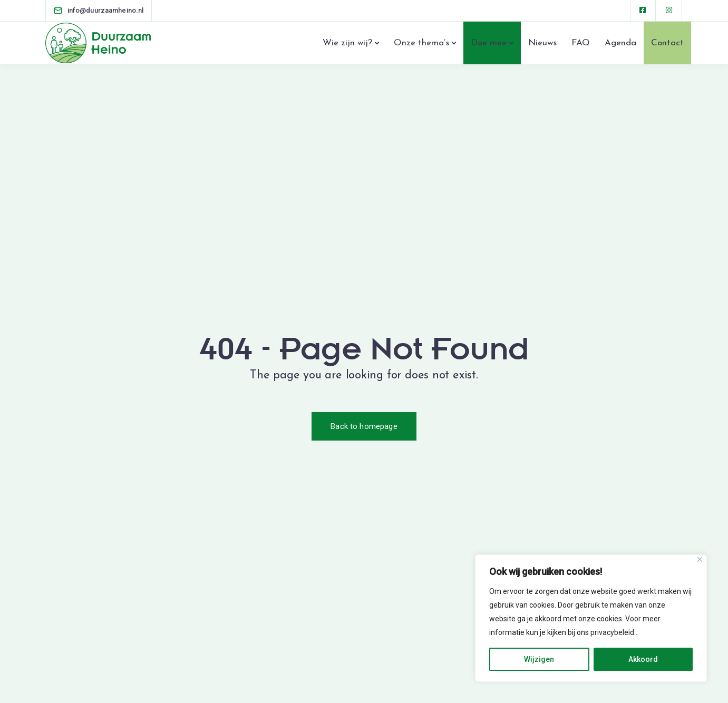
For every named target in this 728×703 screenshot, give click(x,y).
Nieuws (542, 43)
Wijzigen (539, 659)
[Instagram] (669, 11)
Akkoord (643, 659)
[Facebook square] (643, 11)
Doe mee (489, 43)
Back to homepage (364, 426)
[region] (591, 618)
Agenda (620, 43)
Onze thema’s (421, 43)
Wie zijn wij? (347, 43)
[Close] (700, 559)
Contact (667, 43)
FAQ (581, 43)
